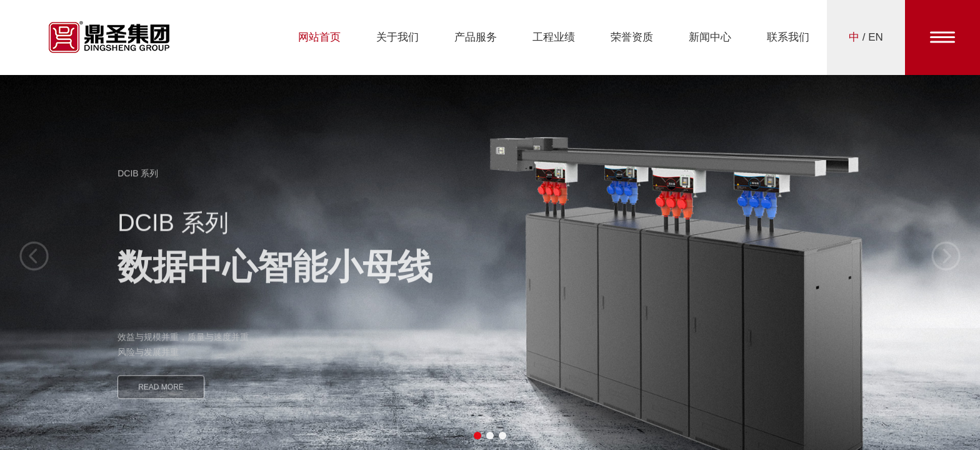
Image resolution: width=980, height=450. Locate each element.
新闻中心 (710, 37)
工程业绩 (554, 37)
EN (876, 37)
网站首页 (319, 37)
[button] (477, 436)
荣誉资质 (632, 37)
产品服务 (476, 37)
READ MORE (161, 394)
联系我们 (788, 37)
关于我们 (397, 37)
